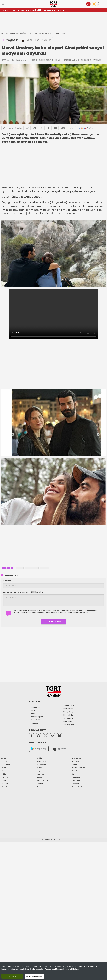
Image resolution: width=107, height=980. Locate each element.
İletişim (33, 714)
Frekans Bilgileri (37, 717)
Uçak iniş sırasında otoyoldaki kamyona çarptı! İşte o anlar (39, 10)
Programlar (77, 758)
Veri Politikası (68, 718)
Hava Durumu (7, 787)
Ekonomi (5, 777)
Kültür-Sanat (42, 761)
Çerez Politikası (37, 720)
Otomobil (41, 784)
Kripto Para (41, 765)
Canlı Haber (6, 765)
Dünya (4, 771)
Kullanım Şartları (69, 705)
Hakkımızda (35, 707)
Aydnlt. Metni (67, 721)
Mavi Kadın (41, 774)
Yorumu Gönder (54, 622)
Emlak (4, 780)
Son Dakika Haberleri (81, 771)
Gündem (5, 784)
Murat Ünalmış (22, 191)
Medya (39, 777)
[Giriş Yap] (88, 4)
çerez (47, 966)
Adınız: (7, 580)
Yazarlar (76, 784)
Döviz (4, 768)
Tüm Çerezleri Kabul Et (12, 976)
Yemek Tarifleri (78, 787)
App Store (59, 749)
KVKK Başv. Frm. (69, 725)
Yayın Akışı (76, 780)
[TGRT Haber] (53, 4)
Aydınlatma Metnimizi (54, 969)
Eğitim (4, 774)
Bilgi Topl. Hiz (68, 715)
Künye (33, 710)
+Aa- (72, 128)
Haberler (5, 33)
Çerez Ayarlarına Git (34, 976)
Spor (74, 774)
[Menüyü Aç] (8, 4)
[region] (53, 971)
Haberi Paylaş (12, 128)
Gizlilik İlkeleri (68, 709)
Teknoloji (76, 777)
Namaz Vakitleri (43, 780)
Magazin (13, 33)
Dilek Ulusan (44, 40)
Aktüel (4, 758)
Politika (40, 787)
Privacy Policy (68, 712)
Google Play (39, 749)
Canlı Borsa (6, 761)
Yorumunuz (24, 592)
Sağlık (75, 765)
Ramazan (76, 761)
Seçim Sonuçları (79, 768)
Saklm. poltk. (35, 723)
